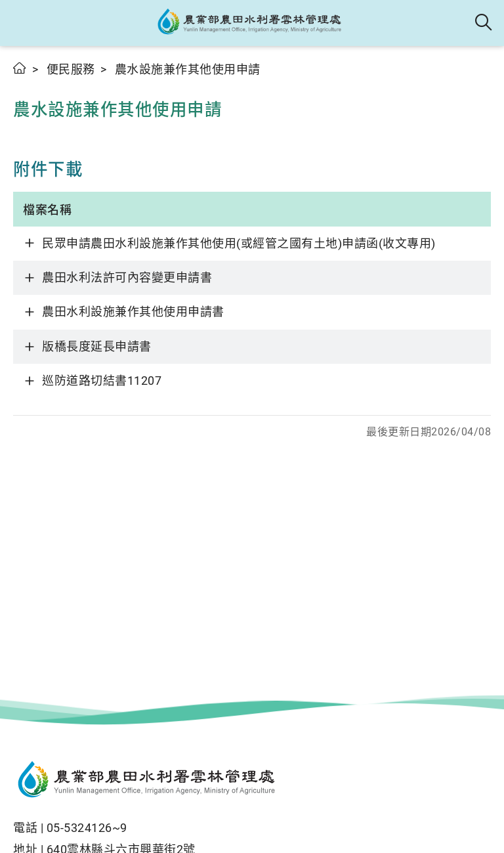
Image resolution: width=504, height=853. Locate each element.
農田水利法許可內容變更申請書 (127, 277)
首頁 (20, 68)
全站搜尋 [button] (484, 23)
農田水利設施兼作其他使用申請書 (133, 312)
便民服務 (71, 69)
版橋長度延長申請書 (97, 346)
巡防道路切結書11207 (102, 381)
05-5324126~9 (87, 828)
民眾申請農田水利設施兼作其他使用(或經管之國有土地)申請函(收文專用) (239, 243)
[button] (21, 23)
